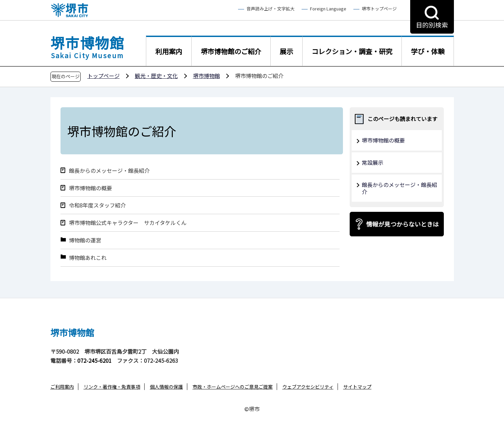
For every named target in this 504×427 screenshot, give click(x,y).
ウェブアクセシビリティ (308, 387)
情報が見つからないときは (402, 224)
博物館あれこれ (88, 258)
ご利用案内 (62, 387)
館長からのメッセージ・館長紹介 (109, 171)
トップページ (104, 76)
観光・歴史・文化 (156, 76)
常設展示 (373, 162)
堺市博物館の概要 (90, 188)
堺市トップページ (379, 9)
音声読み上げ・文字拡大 (270, 9)
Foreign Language (328, 9)
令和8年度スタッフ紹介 (97, 205)
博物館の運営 (85, 240)
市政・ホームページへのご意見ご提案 (233, 387)
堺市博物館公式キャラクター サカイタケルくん (130, 223)
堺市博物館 (206, 76)
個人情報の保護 (166, 387)
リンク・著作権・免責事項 (112, 387)
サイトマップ (357, 387)
